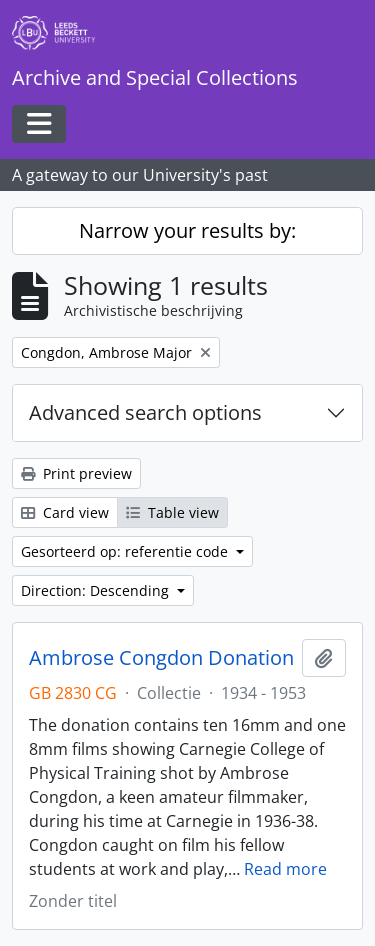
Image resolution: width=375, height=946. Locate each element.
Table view (172, 512)
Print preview (76, 473)
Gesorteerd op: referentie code (126, 551)
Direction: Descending (97, 590)
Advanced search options (145, 412)
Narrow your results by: (187, 230)
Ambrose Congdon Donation (161, 658)
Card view (65, 512)
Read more (285, 869)
